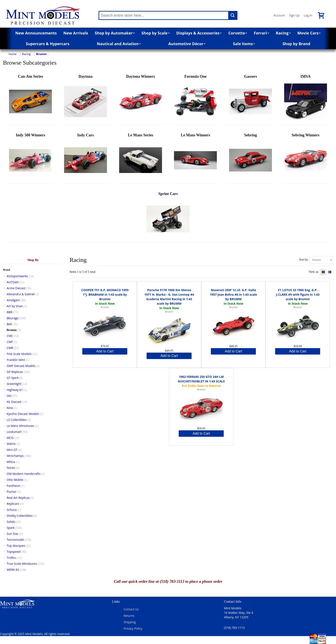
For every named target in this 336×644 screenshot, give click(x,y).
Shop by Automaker (115, 33)
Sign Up (294, 15)
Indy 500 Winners (30, 157)
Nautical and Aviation (119, 44)
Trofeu (11, 558)
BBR (10, 312)
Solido (11, 522)
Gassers (250, 99)
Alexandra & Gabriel (21, 294)
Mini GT (12, 450)
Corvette (238, 33)
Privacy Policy (133, 628)
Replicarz (13, 504)
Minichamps (15, 456)
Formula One (195, 99)
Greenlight (14, 384)
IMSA (306, 99)
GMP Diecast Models (21, 366)
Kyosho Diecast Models (23, 414)
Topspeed (13, 552)
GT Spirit (13, 378)
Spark (11, 528)
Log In (308, 15)
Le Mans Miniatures (20, 426)
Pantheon (13, 486)
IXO (9, 396)
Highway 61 (15, 390)
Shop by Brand (296, 44)
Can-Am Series (30, 99)
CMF (10, 342)
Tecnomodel (15, 540)
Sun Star (13, 534)
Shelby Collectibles (20, 516)
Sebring (250, 157)
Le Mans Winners (195, 157)
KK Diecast (14, 402)
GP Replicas (15, 372)
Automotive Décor (187, 44)
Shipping (130, 622)
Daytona (85, 99)
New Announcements (36, 33)
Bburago (13, 318)
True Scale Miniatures (22, 564)
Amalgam (13, 300)
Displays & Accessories (199, 33)
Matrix (11, 444)
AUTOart (13, 282)
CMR (10, 348)
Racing (283, 33)
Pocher (12, 492)
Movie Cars (309, 33)
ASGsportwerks (17, 276)
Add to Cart (105, 351)
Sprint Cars (168, 216)
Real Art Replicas (18, 498)
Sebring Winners (306, 157)
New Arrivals (76, 33)
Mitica (11, 462)
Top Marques (16, 546)
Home (13, 54)
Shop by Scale (155, 33)
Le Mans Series (141, 157)
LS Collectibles (17, 420)
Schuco (12, 510)
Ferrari (262, 33)
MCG (10, 438)
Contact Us (131, 609)
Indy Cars (85, 157)
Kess (10, 408)
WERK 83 (13, 570)
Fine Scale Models (19, 354)
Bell (9, 324)
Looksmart (14, 432)
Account (279, 15)
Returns (129, 616)
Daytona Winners (141, 99)
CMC (10, 336)
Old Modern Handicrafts (23, 474)
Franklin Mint (16, 360)
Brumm (41, 54)
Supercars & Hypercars (48, 44)
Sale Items (244, 44)
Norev (11, 468)
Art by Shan (15, 306)
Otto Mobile (15, 480)
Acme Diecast (16, 288)
